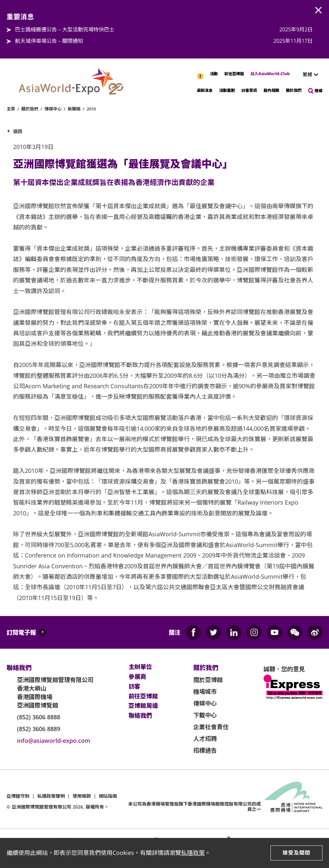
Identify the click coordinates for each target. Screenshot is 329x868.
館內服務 (271, 90)
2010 (91, 109)
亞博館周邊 (143, 706)
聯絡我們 (140, 716)
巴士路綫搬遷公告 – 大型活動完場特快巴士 (65, 29)
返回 (18, 131)
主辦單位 (140, 667)
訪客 (134, 687)
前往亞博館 (234, 74)
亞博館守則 (18, 796)
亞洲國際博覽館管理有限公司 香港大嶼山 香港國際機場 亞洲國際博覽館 (55, 693)
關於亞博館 (208, 680)
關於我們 (294, 90)
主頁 (11, 109)
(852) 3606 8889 (39, 729)
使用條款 (82, 796)
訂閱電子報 (21, 632)
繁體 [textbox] (307, 74)
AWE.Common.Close (319, 10)
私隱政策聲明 (51, 796)
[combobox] (308, 75)
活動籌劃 (227, 90)
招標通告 (205, 750)
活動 (214, 74)
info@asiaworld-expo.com (54, 741)
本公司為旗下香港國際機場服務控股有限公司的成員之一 (195, 807)
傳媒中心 (53, 109)
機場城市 (205, 692)
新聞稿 (74, 109)
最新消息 (205, 90)
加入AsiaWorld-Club (270, 74)
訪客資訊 (249, 90)
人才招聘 (205, 739)
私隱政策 (193, 853)
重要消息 (201, 73)
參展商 (137, 677)
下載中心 (205, 715)
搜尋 (319, 91)
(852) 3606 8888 (39, 717)
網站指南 (108, 796)
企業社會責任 (211, 727)
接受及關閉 (296, 853)
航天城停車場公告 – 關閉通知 (49, 41)
